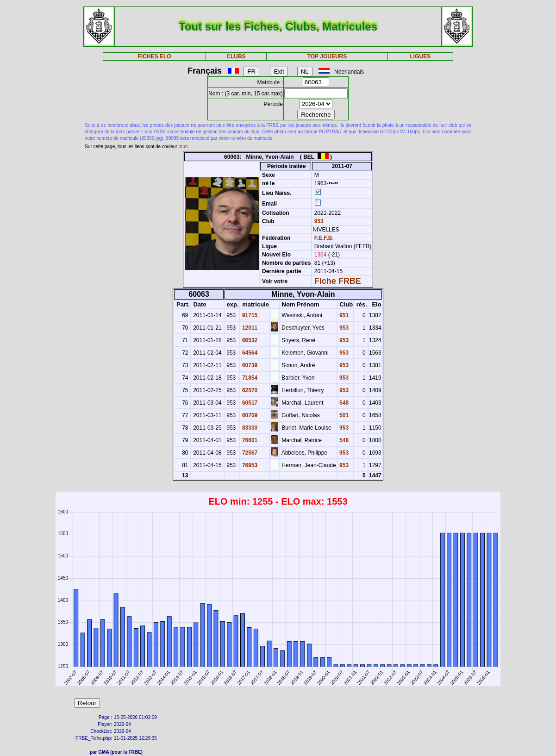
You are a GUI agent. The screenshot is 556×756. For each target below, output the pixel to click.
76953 (249, 465)
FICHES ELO (155, 56)
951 (343, 315)
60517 (249, 403)
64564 (249, 353)
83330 (249, 428)
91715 (249, 315)
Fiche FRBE (338, 281)
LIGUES (421, 56)
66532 (249, 340)
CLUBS (236, 56)
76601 (249, 440)
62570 (249, 390)
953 (318, 221)
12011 (249, 328)
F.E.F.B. (324, 238)
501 (343, 415)
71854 (249, 378)
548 (343, 403)
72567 (249, 453)
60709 (249, 415)
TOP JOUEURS (327, 56)
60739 (249, 365)
